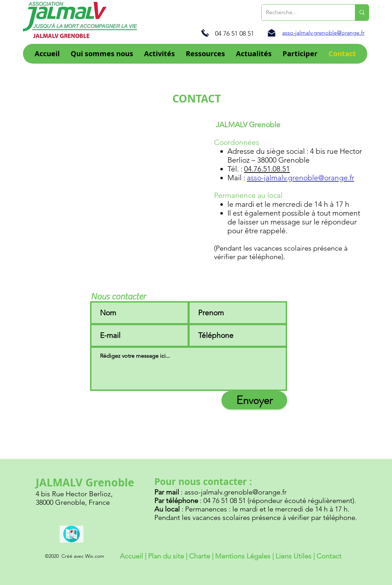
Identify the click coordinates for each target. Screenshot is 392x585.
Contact (329, 556)
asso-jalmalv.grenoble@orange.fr (301, 178)
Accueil (131, 556)
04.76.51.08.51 (267, 169)
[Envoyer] (254, 400)
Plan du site (166, 556)
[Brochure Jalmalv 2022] (72, 534)
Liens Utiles (293, 556)
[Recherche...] (303, 13)
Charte (200, 556)
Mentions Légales (243, 556)
